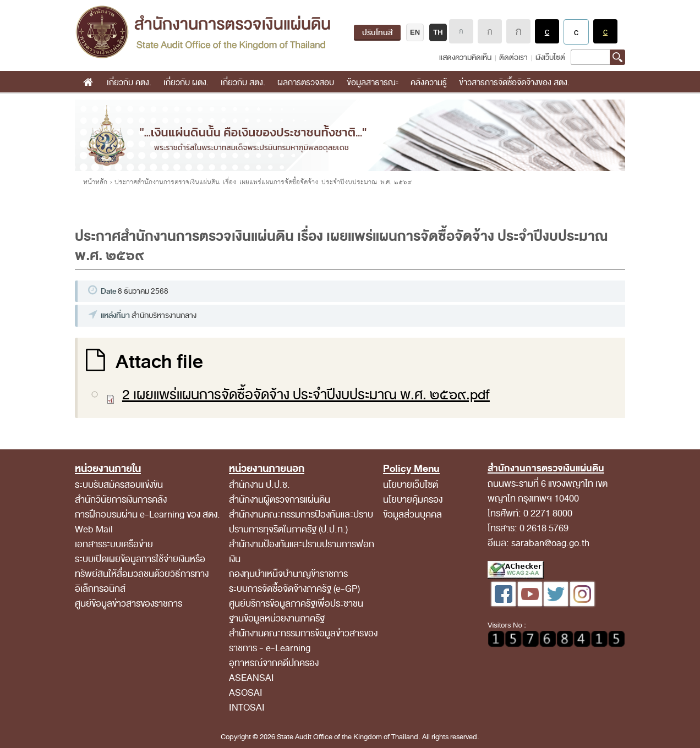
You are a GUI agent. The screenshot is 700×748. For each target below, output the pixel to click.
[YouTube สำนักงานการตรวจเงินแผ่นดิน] (531, 604)
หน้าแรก (88, 82)
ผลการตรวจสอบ (306, 82)
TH (438, 32)
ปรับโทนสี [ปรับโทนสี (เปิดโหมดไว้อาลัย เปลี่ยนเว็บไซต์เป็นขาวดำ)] (377, 33)
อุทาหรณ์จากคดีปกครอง (274, 663)
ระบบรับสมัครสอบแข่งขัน (119, 485)
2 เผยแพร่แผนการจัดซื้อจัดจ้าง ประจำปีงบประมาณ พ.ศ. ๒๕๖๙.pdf (306, 395)
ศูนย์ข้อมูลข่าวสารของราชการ (128, 604)
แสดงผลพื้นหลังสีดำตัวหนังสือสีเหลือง (605, 31)
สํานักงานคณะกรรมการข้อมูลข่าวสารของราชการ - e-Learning (303, 641)
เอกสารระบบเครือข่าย (114, 544)
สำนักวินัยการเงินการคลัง (121, 500)
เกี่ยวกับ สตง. (243, 82)
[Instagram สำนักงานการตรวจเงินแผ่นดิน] (582, 604)
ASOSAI (246, 693)
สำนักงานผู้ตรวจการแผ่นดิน (280, 500)
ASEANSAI (251, 678)
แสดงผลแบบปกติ (576, 32)
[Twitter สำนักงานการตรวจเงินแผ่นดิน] (557, 604)
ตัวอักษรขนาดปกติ (461, 31)
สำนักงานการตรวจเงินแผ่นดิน (203, 32)
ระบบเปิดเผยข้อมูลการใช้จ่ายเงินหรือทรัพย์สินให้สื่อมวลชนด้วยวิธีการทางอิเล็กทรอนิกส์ (142, 574)
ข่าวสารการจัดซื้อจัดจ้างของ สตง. (514, 82)
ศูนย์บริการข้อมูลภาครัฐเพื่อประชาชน (296, 604)
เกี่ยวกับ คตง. (129, 82)
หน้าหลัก (95, 182)
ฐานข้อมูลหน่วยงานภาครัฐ (277, 618)
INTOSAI (247, 708)
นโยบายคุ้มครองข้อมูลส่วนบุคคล (413, 507)
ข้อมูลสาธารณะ (373, 82)
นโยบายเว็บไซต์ (411, 485)
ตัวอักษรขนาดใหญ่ (518, 31)
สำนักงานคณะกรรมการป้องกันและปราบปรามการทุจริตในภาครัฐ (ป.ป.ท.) (301, 522)
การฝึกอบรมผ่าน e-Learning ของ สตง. (147, 515)
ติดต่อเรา (513, 57)
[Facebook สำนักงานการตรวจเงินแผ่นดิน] (505, 604)
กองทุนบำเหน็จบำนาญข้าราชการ (288, 574)
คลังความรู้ (429, 82)
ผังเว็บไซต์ (550, 57)
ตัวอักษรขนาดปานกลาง (490, 31)
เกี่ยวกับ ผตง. (186, 82)
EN (415, 32)
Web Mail (94, 529)
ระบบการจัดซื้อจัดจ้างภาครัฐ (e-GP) (294, 589)
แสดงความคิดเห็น (465, 57)
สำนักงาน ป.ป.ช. (259, 485)
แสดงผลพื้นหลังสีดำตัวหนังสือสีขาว (547, 31)
